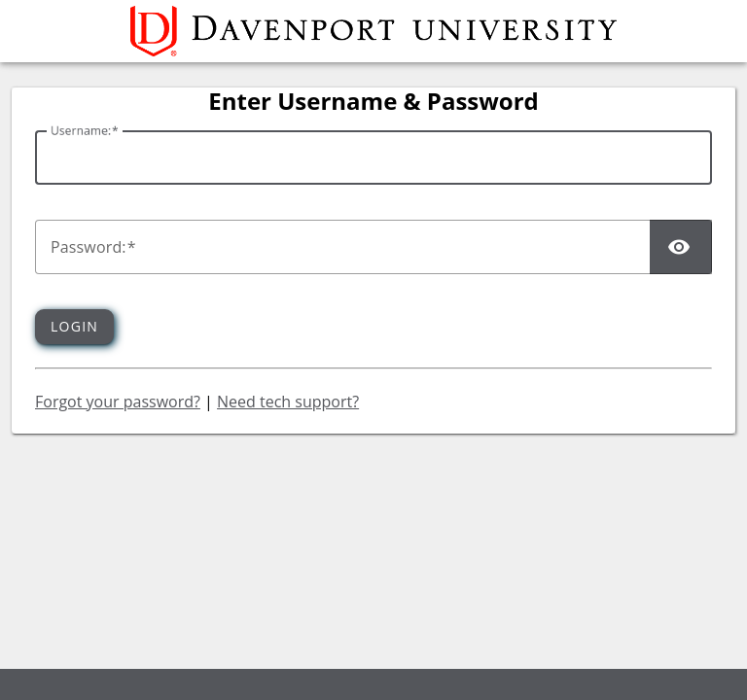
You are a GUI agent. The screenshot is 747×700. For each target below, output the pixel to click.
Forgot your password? (118, 402)
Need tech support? (288, 402)
